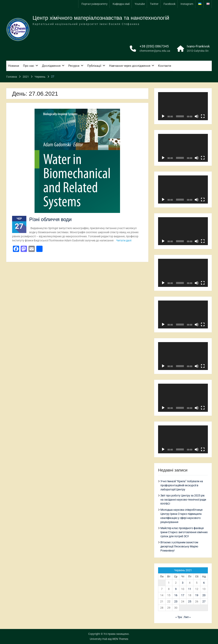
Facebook (170, 4)
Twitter (154, 4)
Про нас (29, 66)
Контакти (165, 66)
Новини (14, 66)
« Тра (179, 617)
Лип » (187, 617)
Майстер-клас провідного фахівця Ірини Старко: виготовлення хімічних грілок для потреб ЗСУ (184, 532)
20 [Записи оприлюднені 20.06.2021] (204, 595)
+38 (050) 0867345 (154, 46)
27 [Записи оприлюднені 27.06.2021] (204, 601)
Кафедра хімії (121, 4)
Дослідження (51, 66)
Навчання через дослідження (130, 66)
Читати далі (124, 240)
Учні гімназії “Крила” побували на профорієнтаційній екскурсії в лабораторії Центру (182, 485)
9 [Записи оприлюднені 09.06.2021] (176, 589)
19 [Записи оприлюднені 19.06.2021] (197, 595)
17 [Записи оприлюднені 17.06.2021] (183, 595)
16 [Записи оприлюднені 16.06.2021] (176, 595)
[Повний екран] (203, 116)
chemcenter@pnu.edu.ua (155, 51)
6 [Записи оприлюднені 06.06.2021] (204, 583)
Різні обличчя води (50, 219)
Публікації (94, 66)
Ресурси (74, 66)
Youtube (140, 4)
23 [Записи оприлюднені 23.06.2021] (176, 601)
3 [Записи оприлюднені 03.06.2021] (183, 583)
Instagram (187, 4)
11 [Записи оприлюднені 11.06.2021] (190, 589)
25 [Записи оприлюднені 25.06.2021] (190, 601)
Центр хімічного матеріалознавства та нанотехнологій (101, 18)
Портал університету (94, 4)
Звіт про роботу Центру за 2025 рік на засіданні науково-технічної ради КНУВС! (183, 500)
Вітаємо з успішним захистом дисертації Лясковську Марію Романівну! (179, 546)
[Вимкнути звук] (197, 116)
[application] (183, 106)
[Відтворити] (163, 116)
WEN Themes (120, 639)
